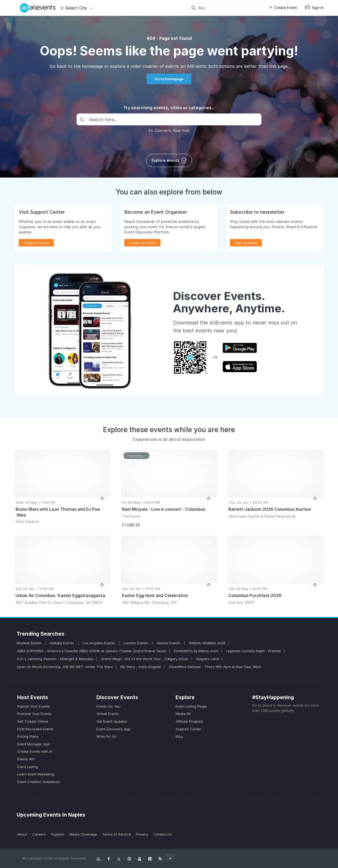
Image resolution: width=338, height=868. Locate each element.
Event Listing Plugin (191, 706)
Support (58, 834)
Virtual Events (108, 714)
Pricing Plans (28, 736)
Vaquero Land (207, 659)
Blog (179, 736)
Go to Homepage (169, 79)
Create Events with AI (35, 751)
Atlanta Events (169, 643)
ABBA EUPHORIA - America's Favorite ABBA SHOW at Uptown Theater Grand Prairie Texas (91, 651)
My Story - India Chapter (141, 667)
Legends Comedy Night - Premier (253, 651)
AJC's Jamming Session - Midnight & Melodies (55, 659)
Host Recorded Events (35, 729)
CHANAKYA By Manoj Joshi (196, 651)
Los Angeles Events (99, 643)
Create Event (283, 8)
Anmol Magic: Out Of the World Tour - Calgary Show (145, 659)
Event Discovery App (113, 729)
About (22, 834)
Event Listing (27, 767)
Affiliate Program (189, 721)
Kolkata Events (63, 643)
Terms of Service (116, 834)
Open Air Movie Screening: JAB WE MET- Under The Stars (65, 667)
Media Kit (183, 714)
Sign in (314, 8)
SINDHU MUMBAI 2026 (207, 643)
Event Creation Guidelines (39, 782)
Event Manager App (33, 744)
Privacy (142, 834)
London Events (136, 643)
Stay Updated (246, 243)
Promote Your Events (34, 714)
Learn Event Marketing (36, 774)
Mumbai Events (30, 643)
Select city (76, 8)
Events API (26, 759)
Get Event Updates (112, 721)
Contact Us (163, 834)
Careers (39, 834)
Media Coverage (83, 834)
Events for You (108, 706)
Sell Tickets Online (33, 721)
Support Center (36, 243)
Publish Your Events (33, 706)
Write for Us (106, 736)
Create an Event (142, 243)
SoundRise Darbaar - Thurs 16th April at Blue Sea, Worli (215, 667)
